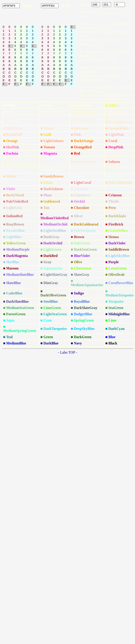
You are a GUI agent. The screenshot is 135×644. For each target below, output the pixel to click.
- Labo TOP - (68, 352)
